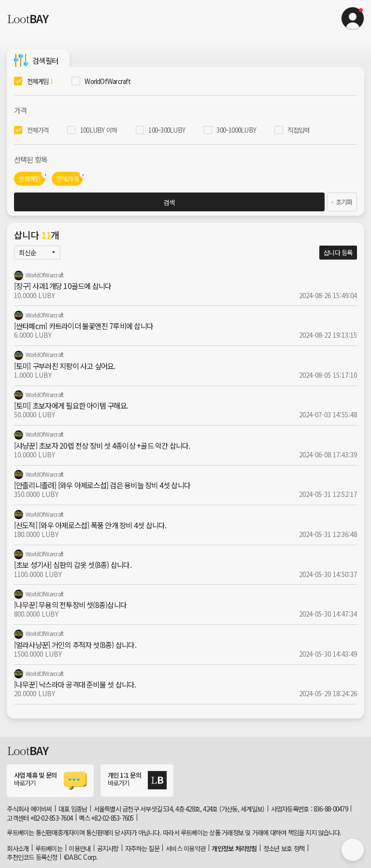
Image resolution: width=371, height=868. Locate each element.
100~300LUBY (167, 130)
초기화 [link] (340, 202)
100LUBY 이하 (99, 130)
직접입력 (298, 130)
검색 (167, 202)
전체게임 (40, 81)
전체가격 (38, 130)
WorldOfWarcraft (107, 81)
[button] (353, 18)
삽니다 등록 (338, 252)
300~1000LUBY (236, 130)
